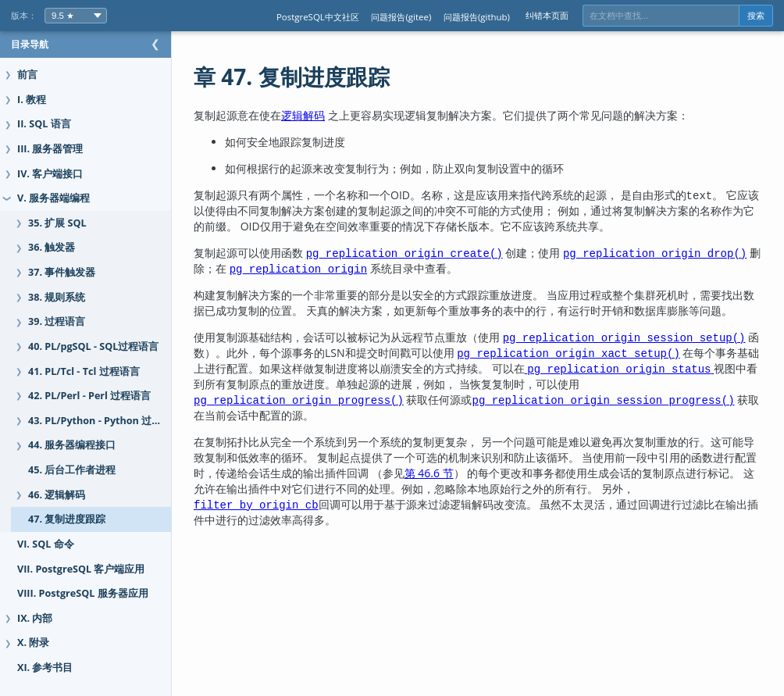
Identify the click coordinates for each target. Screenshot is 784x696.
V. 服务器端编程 (53, 198)
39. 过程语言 (57, 321)
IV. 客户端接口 (50, 174)
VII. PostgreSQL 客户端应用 (81, 569)
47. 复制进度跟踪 (67, 519)
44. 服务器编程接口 (72, 445)
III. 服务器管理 (50, 149)
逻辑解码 (334, 115)
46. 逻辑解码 (57, 495)
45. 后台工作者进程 (72, 470)
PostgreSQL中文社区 (318, 17)
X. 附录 (33, 642)
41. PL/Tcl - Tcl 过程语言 (84, 371)
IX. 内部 (35, 618)
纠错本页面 (547, 15)
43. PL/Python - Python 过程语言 (105, 421)
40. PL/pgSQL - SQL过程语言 (93, 346)
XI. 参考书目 (45, 667)
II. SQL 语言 (44, 124)
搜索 (756, 16)
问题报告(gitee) (401, 17)
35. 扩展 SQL (57, 223)
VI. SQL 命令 (46, 544)
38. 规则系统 (57, 297)
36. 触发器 (52, 247)
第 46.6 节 (526, 489)
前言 (27, 75)
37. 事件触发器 (62, 272)
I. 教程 (32, 100)
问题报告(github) (477, 17)
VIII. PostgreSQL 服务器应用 (83, 593)
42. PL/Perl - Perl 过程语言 (89, 396)
